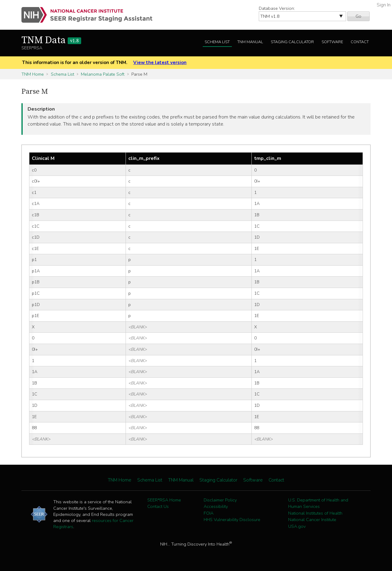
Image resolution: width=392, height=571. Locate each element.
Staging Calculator (292, 42)
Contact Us (158, 506)
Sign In (384, 5)
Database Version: (277, 8)
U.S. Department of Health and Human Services (318, 503)
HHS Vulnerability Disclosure (232, 520)
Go (358, 16)
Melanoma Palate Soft (103, 74)
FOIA (209, 513)
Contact (360, 42)
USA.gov (297, 526)
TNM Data (51, 40)
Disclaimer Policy (220, 500)
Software (332, 42)
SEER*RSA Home (164, 500)
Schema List (217, 42)
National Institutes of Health (315, 513)
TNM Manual (250, 42)
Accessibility (216, 506)
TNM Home (33, 74)
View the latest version (160, 62)
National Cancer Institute (312, 520)
